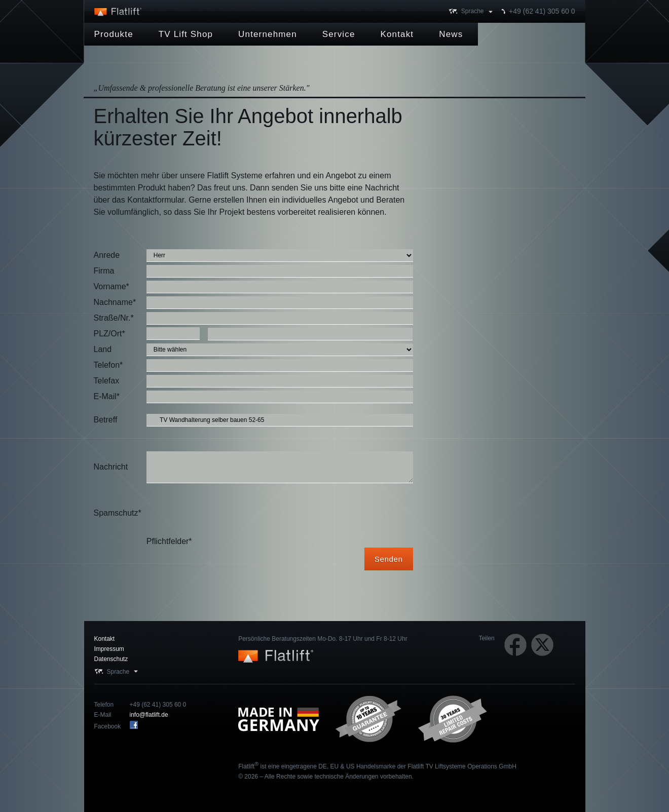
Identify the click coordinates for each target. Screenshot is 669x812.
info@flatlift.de (149, 715)
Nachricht (111, 467)
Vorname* (111, 286)
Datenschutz (111, 659)
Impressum (109, 649)
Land (103, 349)
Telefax (107, 381)
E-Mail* (107, 396)
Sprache (473, 11)
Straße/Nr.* (114, 318)
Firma (104, 271)
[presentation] (224, 513)
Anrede (107, 255)
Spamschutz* (118, 513)
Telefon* (108, 365)
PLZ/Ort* (109, 334)
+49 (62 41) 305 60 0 (542, 11)
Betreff (106, 420)
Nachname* (115, 302)
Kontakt (105, 639)
